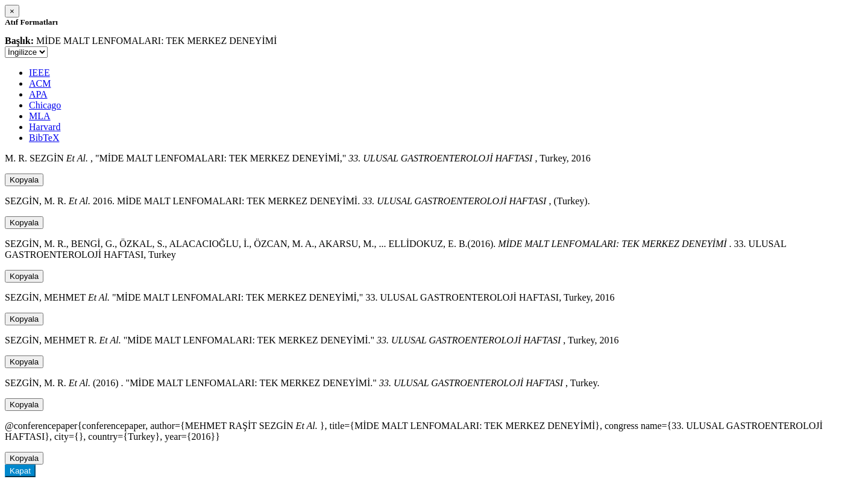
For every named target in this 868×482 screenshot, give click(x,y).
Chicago (45, 105)
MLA (40, 116)
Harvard (45, 127)
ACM (40, 83)
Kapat (20, 471)
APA (38, 94)
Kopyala (24, 180)
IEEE (39, 73)
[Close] (12, 11)
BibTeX (44, 138)
